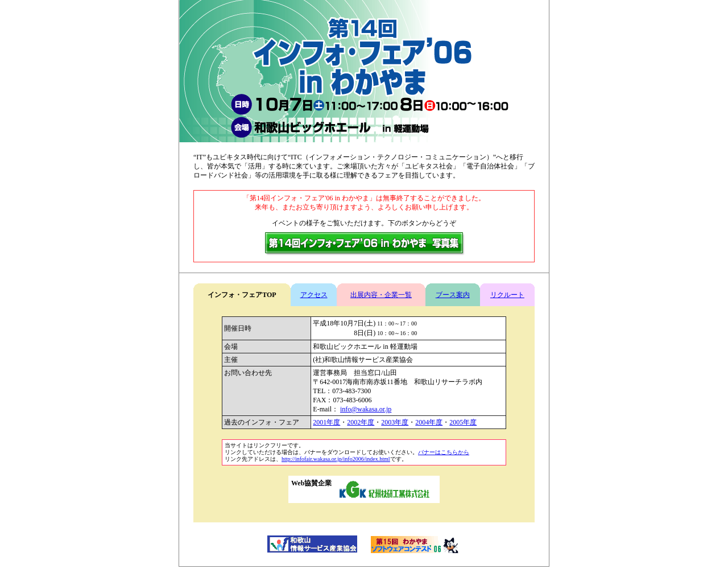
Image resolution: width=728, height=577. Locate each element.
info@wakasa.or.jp (366, 409)
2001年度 (326, 422)
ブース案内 (453, 295)
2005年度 (463, 422)
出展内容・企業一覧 (381, 295)
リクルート (507, 295)
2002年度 (361, 422)
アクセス (314, 295)
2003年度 (395, 422)
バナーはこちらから (444, 452)
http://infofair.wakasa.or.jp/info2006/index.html (336, 459)
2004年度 (429, 422)
